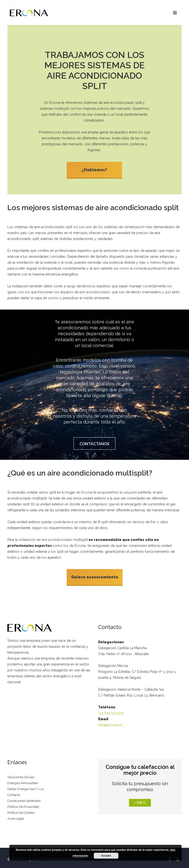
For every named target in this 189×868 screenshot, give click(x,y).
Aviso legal (16, 816)
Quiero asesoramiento (95, 575)
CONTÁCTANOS (94, 443)
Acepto (106, 856)
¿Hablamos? (94, 170)
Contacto (14, 792)
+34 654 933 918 (111, 710)
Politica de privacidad (23, 804)
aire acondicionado (95, 291)
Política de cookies (21, 810)
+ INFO (140, 800)
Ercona (87, 491)
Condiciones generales (24, 798)
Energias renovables (23, 780)
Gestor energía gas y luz (26, 786)
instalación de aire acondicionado (45, 538)
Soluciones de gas (21, 774)
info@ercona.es (110, 722)
